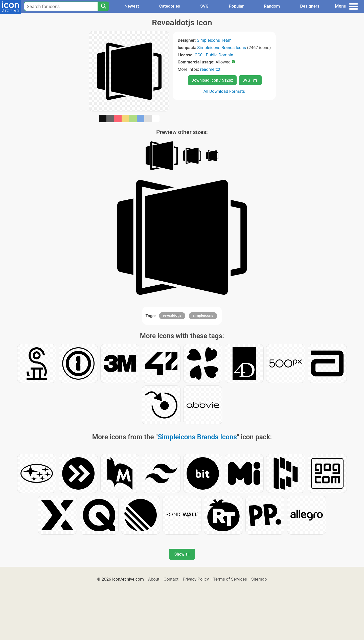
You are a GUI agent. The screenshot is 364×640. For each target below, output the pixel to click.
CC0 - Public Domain (214, 55)
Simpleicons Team (214, 40)
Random (272, 6)
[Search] (103, 6)
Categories (170, 6)
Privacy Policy (196, 579)
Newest (132, 6)
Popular (236, 6)
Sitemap (259, 579)
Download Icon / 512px (212, 80)
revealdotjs (172, 315)
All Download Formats (224, 91)
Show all (182, 554)
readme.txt (210, 69)
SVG (204, 6)
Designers (310, 6)
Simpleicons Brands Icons (222, 48)
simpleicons (203, 315)
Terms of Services (230, 579)
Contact (171, 579)
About (154, 579)
